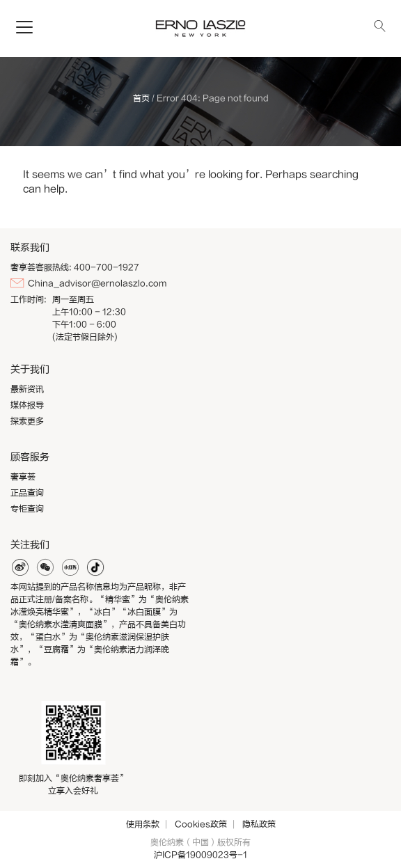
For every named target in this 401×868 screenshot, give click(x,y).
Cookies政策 (201, 824)
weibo (20, 567)
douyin (95, 567)
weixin (45, 567)
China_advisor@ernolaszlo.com (97, 283)
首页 (141, 98)
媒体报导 (27, 405)
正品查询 (27, 493)
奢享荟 (23, 477)
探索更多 (27, 421)
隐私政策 (259, 824)
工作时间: (29, 299)
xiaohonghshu (70, 567)
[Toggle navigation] (24, 28)
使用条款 (143, 824)
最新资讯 (27, 389)
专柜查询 (27, 509)
